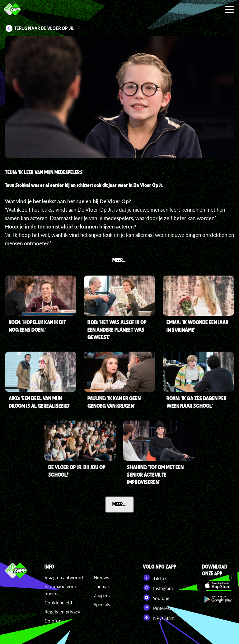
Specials (102, 604)
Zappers (102, 595)
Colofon (53, 621)
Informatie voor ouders (60, 590)
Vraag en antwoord (64, 577)
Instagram (158, 588)
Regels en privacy (62, 612)
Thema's (102, 586)
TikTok (155, 578)
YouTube (156, 598)
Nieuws (101, 577)
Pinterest (157, 608)
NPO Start (158, 618)
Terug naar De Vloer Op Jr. (44, 28)
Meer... (119, 504)
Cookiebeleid (58, 603)
